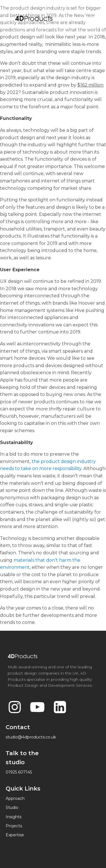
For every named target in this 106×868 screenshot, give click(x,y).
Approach (15, 798)
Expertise (15, 835)
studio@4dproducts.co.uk (31, 737)
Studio (12, 807)
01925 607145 (19, 772)
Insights (14, 817)
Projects (14, 826)
